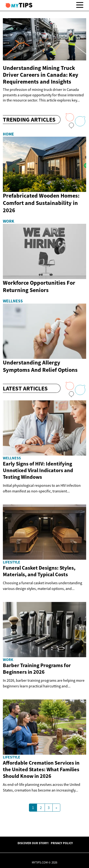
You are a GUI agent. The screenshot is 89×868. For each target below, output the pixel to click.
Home (8, 134)
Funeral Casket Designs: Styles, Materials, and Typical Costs (39, 571)
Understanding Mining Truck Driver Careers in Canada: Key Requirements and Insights (41, 75)
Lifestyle (12, 562)
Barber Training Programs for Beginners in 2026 (37, 669)
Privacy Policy (62, 843)
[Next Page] (56, 808)
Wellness (13, 301)
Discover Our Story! (33, 843)
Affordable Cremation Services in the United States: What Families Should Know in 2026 (41, 769)
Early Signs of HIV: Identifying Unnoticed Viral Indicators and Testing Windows (38, 470)
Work (9, 221)
